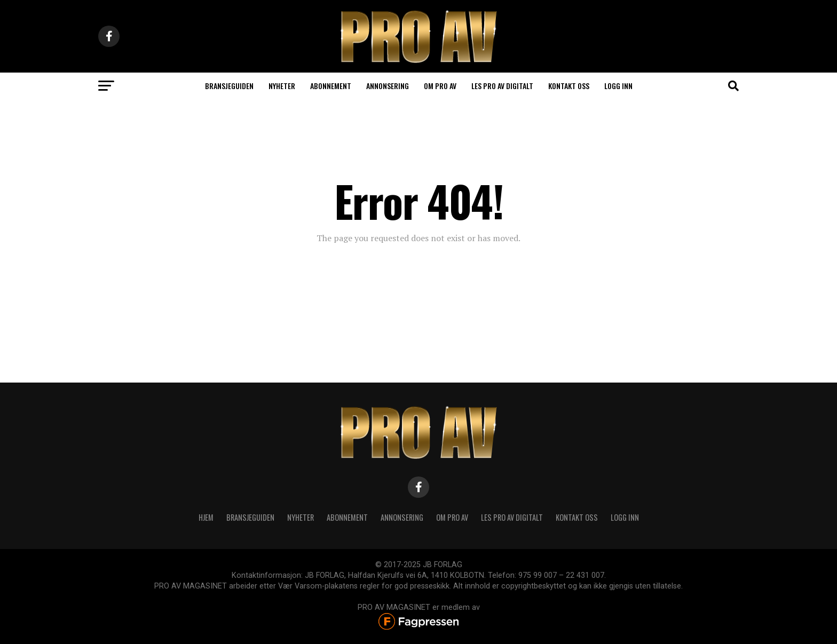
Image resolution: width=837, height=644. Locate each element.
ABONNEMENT (347, 517)
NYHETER (301, 517)
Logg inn (618, 86)
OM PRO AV (452, 517)
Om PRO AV (440, 86)
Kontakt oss (569, 86)
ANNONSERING (388, 86)
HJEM (206, 517)
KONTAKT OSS (577, 517)
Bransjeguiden (229, 86)
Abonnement (331, 86)
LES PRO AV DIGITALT (502, 86)
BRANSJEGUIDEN (250, 517)
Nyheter (282, 86)
